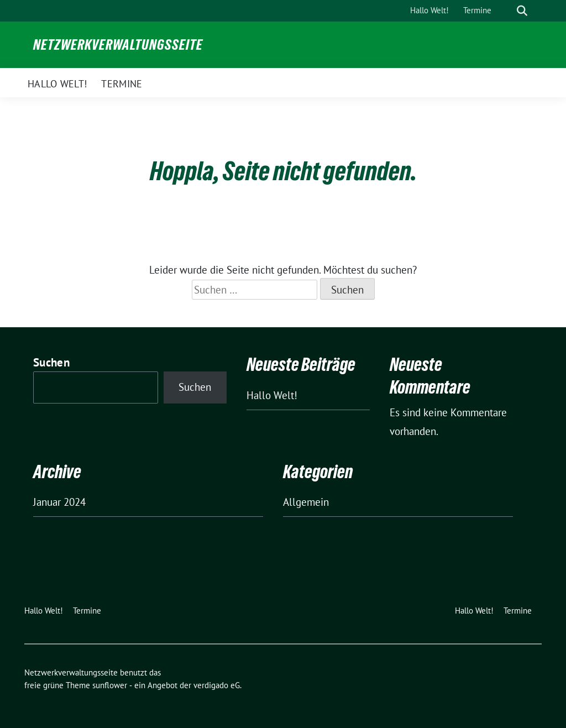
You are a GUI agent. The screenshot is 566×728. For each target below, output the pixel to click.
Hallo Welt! (272, 395)
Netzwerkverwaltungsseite (118, 45)
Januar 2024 (59, 502)
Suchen (51, 362)
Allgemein (306, 502)
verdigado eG (217, 685)
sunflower (110, 685)
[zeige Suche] (522, 11)
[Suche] (506, 11)
